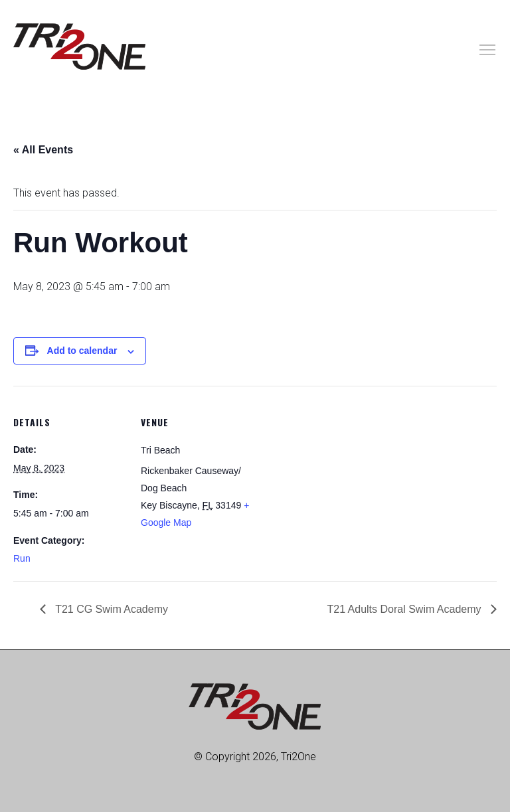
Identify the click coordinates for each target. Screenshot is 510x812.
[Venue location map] (338, 478)
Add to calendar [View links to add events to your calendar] (82, 351)
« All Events (43, 150)
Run (22, 558)
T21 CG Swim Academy (110, 609)
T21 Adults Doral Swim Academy (405, 609)
